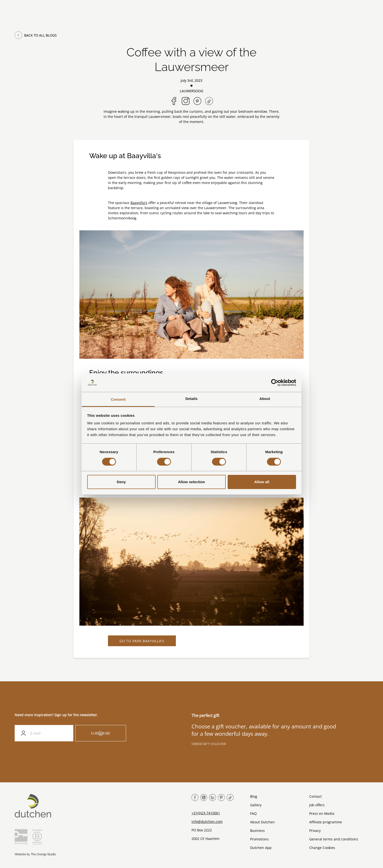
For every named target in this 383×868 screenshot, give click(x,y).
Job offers (317, 805)
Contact (315, 797)
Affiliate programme (326, 822)
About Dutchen (262, 822)
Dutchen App (261, 848)
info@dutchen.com (207, 822)
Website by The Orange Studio (35, 855)
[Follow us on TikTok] (209, 101)
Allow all (262, 482)
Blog (254, 797)
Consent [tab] (118, 399)
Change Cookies (322, 848)
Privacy (315, 831)
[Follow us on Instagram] (186, 101)
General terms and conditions (334, 839)
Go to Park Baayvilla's (142, 641)
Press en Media (322, 814)
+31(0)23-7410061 (206, 813)
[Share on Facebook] (174, 101)
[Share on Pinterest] (197, 101)
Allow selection (192, 482)
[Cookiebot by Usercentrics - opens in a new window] (275, 383)
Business (257, 831)
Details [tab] (191, 399)
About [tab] (265, 399)
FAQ (253, 814)
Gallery (256, 805)
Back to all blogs (36, 35)
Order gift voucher (209, 744)
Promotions (259, 839)
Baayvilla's (139, 203)
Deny (121, 482)
